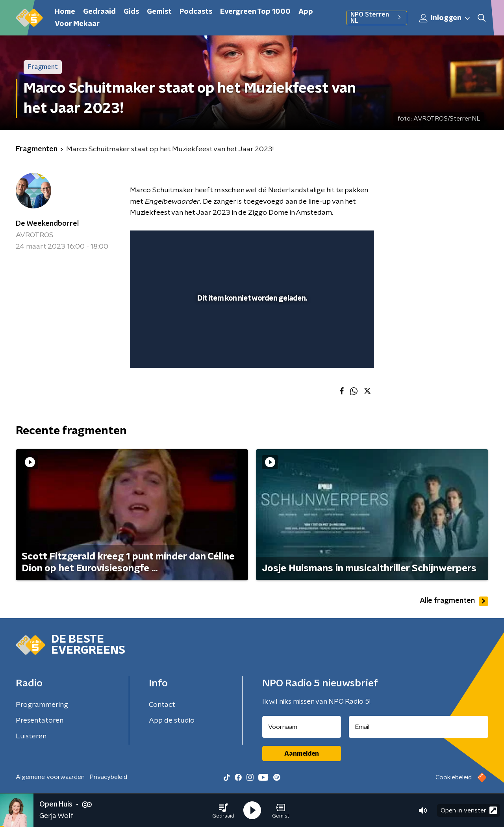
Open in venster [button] (469, 810)
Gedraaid (99, 12)
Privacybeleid (108, 777)
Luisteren (31, 736)
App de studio (172, 721)
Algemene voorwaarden (50, 777)
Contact (162, 705)
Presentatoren (40, 721)
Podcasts (196, 12)
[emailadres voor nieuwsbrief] (419, 727)
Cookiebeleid (454, 777)
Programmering (42, 705)
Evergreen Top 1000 (255, 12)
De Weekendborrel (47, 224)
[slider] (251, 329)
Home (65, 12)
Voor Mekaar (77, 24)
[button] (223, 810)
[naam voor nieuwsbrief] (302, 727)
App (306, 12)
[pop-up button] (339, 351)
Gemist (159, 12)
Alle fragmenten (454, 601)
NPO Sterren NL (377, 18)
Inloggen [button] (445, 18)
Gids (131, 12)
